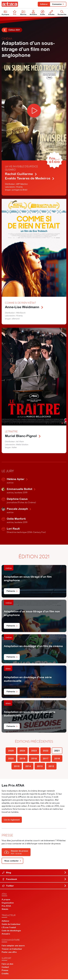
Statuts (5, 910)
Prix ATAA (6, 907)
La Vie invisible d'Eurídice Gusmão (21, 168)
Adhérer (43, 4)
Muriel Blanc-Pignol (23, 436)
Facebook (34, 880)
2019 (22, 759)
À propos (5, 13)
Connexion (58, 4)
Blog (34, 873)
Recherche (62, 13)
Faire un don (7, 965)
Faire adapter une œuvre (13, 946)
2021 (57, 751)
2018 (34, 759)
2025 (11, 751)
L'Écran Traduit (9, 928)
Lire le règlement (12, 820)
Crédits (5, 974)
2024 (22, 751)
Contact (5, 968)
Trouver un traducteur (12, 950)
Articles (51, 13)
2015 (17, 767)
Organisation (8, 903)
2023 (34, 751)
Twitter (34, 886)
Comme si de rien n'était (20, 303)
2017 (46, 759)
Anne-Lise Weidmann (24, 307)
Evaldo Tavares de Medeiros (30, 178)
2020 (11, 759)
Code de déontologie (11, 931)
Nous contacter (13, 861)
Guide (42, 13)
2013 (40, 767)
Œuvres (23, 13)
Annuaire (33, 13)
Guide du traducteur (11, 925)
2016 (57, 759)
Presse (5, 971)
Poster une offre (9, 953)
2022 (46, 751)
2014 (28, 767)
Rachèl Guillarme (21, 174)
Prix (15, 13)
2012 (51, 767)
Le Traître (11, 432)
